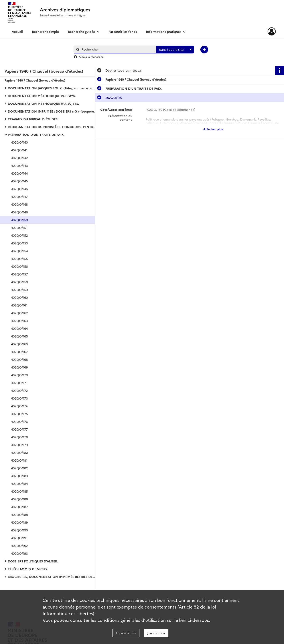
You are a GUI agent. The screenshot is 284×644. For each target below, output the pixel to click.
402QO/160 (19, 297)
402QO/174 (19, 406)
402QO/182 (19, 468)
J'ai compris (156, 633)
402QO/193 (19, 553)
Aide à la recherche (91, 57)
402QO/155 (19, 259)
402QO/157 (19, 274)
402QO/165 (19, 336)
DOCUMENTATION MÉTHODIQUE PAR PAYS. (42, 96)
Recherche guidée (81, 31)
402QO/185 (19, 491)
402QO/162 (19, 313)
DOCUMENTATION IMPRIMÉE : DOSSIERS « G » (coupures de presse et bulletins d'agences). (52, 111)
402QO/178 (19, 437)
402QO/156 (19, 266)
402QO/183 (19, 476)
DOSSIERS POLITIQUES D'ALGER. (33, 561)
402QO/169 (19, 367)
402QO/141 (19, 150)
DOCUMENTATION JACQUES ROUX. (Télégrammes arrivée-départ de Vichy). (52, 88)
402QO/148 (19, 204)
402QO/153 (19, 243)
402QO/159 (19, 290)
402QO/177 (19, 429)
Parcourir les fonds (123, 31)
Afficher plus (213, 129)
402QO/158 (19, 282)
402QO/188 (19, 515)
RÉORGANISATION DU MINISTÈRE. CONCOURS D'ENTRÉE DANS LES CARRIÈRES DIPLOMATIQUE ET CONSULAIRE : (52, 127)
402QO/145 (19, 181)
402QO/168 (19, 359)
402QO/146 (19, 189)
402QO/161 (19, 305)
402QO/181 (19, 460)
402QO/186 (19, 499)
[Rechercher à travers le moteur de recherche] (117, 49)
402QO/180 (19, 453)
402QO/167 (19, 352)
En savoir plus (126, 633)
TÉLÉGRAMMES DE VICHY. (28, 569)
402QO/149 (19, 212)
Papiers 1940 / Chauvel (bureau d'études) (35, 80)
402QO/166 (19, 344)
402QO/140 (19, 142)
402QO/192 (19, 546)
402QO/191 (19, 538)
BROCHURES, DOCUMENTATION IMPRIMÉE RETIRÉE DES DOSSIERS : (52, 577)
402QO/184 (19, 484)
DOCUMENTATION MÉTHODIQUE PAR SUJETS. (43, 103)
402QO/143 (19, 166)
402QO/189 (19, 522)
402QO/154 (19, 251)
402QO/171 (19, 383)
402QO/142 (19, 158)
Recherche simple (45, 31)
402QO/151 (19, 228)
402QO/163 (19, 321)
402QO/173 (19, 398)
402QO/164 (19, 328)
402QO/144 (19, 173)
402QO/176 (19, 422)
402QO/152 (19, 235)
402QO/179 (19, 445)
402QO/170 (19, 375)
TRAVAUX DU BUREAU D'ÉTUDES (33, 119)
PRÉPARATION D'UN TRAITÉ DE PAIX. (36, 135)
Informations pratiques (164, 31)
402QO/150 (19, 220)
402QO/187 (19, 507)
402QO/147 (19, 197)
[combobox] (175, 50)
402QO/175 (19, 414)
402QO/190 (19, 530)
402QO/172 (19, 390)
